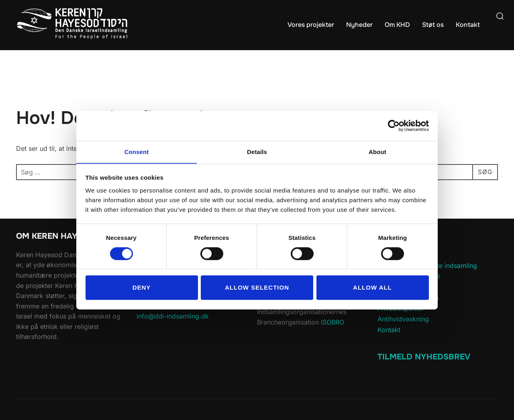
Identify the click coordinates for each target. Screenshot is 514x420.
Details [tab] (257, 151)
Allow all (372, 288)
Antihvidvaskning (403, 319)
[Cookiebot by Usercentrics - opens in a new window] (394, 126)
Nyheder (359, 25)
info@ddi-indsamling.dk (173, 316)
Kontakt (468, 25)
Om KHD (397, 25)
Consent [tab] (137, 151)
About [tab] (377, 151)
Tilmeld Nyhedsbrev (424, 357)
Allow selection (257, 288)
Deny (142, 288)
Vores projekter (311, 25)
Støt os (433, 25)
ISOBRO (332, 322)
